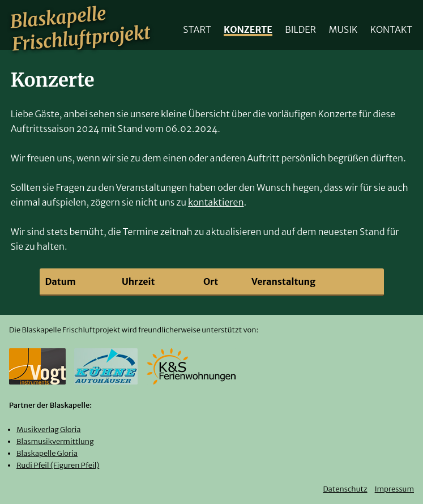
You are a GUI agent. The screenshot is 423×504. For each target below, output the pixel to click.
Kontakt (392, 29)
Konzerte (248, 29)
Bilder (300, 29)
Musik (343, 29)
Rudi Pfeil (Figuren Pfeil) (58, 465)
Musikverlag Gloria (49, 430)
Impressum (394, 489)
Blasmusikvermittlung (55, 441)
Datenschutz (345, 489)
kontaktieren (216, 202)
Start (197, 29)
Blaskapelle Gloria (47, 453)
